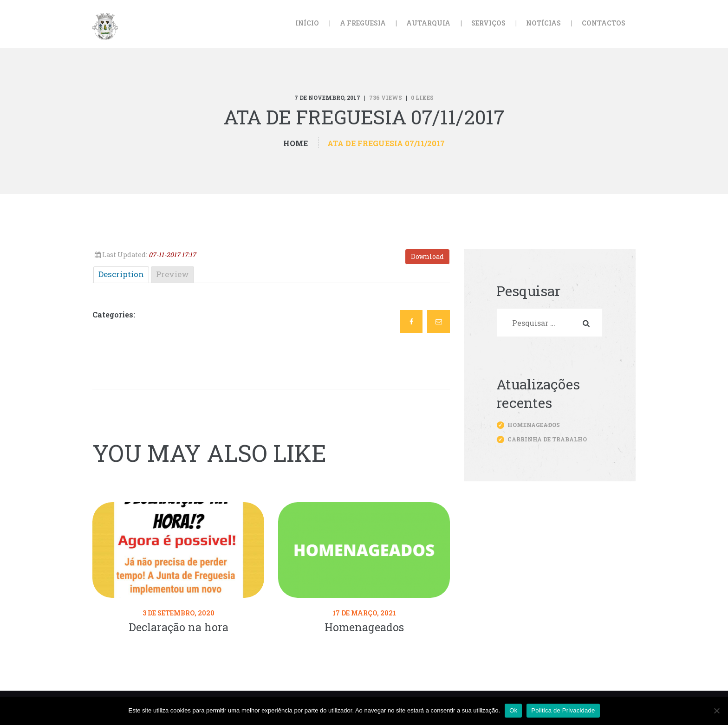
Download (427, 256)
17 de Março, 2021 (364, 613)
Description (121, 274)
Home (296, 143)
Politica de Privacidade (563, 710)
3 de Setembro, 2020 (179, 613)
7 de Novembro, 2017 (327, 97)
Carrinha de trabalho (547, 439)
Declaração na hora (179, 627)
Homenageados (364, 627)
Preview (172, 274)
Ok (513, 710)
